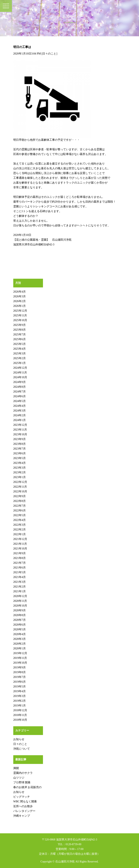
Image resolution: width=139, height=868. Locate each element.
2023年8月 (20, 444)
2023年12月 (20, 425)
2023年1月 (20, 477)
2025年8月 (20, 330)
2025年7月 (20, 334)
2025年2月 (20, 358)
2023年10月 (20, 434)
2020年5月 (20, 629)
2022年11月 (20, 487)
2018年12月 (20, 710)
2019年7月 (20, 677)
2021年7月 (20, 563)
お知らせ (19, 739)
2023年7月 (20, 449)
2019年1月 (20, 706)
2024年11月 (20, 373)
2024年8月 (20, 387)
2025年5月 (20, 344)
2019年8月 (20, 672)
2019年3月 (20, 696)
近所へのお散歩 (23, 806)
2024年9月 (20, 382)
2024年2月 (20, 415)
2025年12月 (20, 311)
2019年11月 (20, 658)
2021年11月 (20, 544)
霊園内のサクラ (23, 773)
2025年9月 (20, 325)
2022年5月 (20, 515)
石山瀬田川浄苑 (65, 862)
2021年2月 (20, 587)
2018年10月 (20, 720)
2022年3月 (20, 525)
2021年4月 (20, 577)
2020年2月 (20, 644)
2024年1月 (20, 420)
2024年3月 (20, 411)
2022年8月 (20, 501)
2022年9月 (20, 496)
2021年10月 (20, 549)
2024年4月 (20, 406)
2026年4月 (20, 292)
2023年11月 (20, 430)
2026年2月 (20, 301)
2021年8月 (20, 558)
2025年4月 (20, 349)
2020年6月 (20, 625)
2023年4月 (20, 463)
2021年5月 (20, 572)
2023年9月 (20, 439)
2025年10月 (20, 320)
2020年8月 (20, 615)
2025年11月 (20, 315)
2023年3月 (20, 468)
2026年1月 (20, 306)
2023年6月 (20, 453)
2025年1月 (20, 363)
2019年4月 (20, 691)
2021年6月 (20, 568)
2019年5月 (20, 687)
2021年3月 (20, 582)
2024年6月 (20, 396)
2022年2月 (20, 530)
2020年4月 (20, 634)
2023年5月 (20, 458)
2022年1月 (20, 534)
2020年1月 (20, 648)
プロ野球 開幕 (22, 782)
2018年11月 (20, 715)
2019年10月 (20, 663)
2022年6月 (20, 511)
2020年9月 (20, 610)
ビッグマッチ (22, 797)
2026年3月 (20, 296)
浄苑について (22, 749)
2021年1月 (20, 591)
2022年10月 (20, 491)
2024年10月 (20, 377)
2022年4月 (20, 520)
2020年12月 (20, 596)
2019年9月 (20, 668)
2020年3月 (20, 639)
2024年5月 (20, 401)
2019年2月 (20, 701)
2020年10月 (20, 606)
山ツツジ (19, 778)
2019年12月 (20, 653)
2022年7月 (20, 506)
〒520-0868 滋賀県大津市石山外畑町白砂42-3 (70, 840)
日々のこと (49, 54)
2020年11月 (20, 601)
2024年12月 (20, 368)
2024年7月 (20, 392)
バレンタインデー (24, 811)
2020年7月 (20, 620)
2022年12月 (20, 482)
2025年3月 (20, 354)
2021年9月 (20, 553)
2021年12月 (20, 539)
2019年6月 (20, 682)
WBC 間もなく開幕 (25, 801)
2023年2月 (20, 472)
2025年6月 (20, 339)
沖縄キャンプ (22, 816)
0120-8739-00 (73, 844)
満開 (16, 768)
